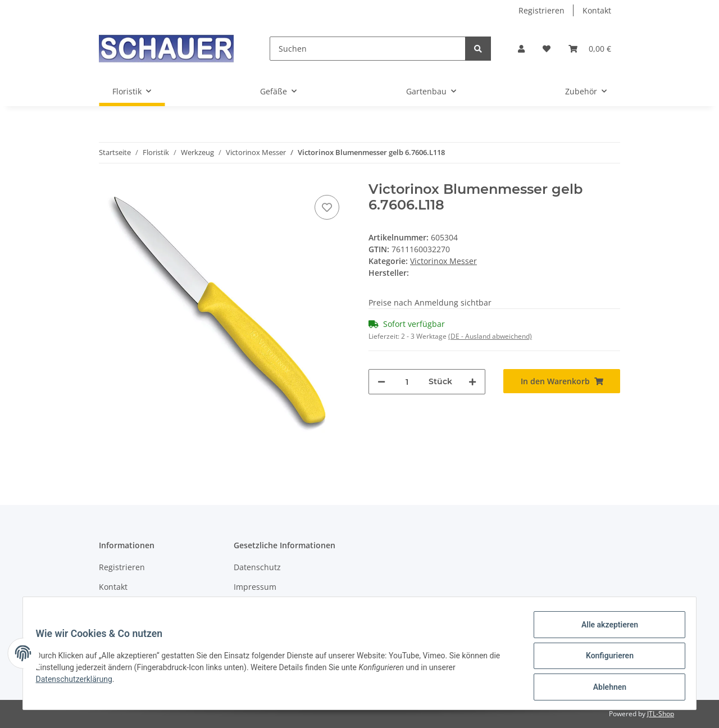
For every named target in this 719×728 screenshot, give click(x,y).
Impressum (255, 587)
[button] (521, 49)
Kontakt (597, 10)
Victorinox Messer (443, 261)
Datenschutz (257, 567)
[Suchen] (368, 49)
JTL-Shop (661, 714)
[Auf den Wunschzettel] (327, 207)
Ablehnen (604, 688)
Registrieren (541, 10)
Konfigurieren (604, 659)
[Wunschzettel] (547, 49)
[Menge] (407, 382)
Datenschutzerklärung (79, 683)
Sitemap (114, 606)
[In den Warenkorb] (562, 381)
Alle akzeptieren (604, 630)
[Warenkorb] (590, 49)
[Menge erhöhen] (472, 382)
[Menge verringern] (381, 382)
